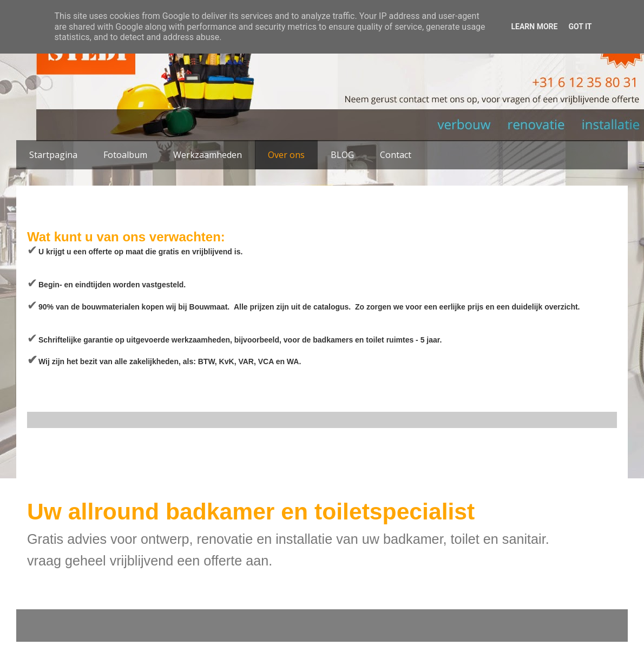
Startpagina (53, 155)
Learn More (534, 27)
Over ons (286, 155)
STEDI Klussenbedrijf (253, 72)
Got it (580, 27)
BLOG (342, 155)
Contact (396, 155)
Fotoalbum (125, 155)
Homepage (322, 450)
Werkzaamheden (208, 155)
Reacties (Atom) (109, 474)
